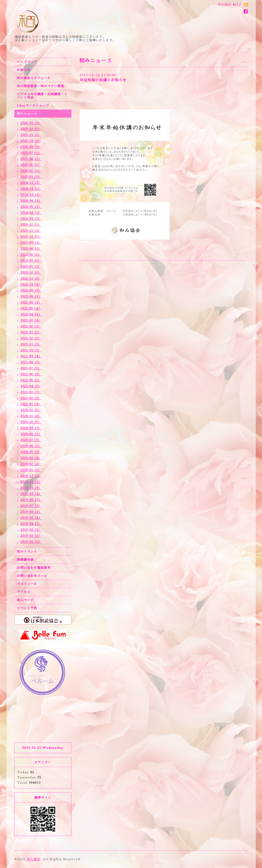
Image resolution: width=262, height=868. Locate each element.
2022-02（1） (31, 327)
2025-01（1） (31, 177)
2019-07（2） (31, 506)
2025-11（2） (31, 135)
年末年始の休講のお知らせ (103, 80)
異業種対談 (25, 560)
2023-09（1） (31, 243)
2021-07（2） (31, 368)
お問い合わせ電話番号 (34, 568)
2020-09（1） (31, 428)
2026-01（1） (31, 123)
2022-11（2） (31, 279)
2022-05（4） (31, 309)
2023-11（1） (31, 231)
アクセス (24, 592)
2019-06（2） (31, 512)
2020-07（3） (31, 440)
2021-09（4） (31, 356)
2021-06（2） (31, 374)
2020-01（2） (31, 470)
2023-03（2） (31, 261)
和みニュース (27, 114)
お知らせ (24, 70)
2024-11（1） (31, 189)
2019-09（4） (31, 494)
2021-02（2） (31, 398)
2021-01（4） (31, 404)
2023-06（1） (31, 249)
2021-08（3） (31, 362)
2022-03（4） (31, 321)
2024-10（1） (31, 195)
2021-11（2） (31, 345)
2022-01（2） (31, 333)
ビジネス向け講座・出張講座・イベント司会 (42, 96)
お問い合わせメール (32, 576)
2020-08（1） (31, 434)
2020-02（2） (31, 464)
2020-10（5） (31, 422)
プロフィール (27, 584)
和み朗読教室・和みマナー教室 (41, 86)
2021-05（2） (31, 380)
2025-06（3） (31, 159)
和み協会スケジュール (34, 78)
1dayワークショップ (33, 106)
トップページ (27, 62)
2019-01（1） (31, 542)
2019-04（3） (31, 524)
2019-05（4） (31, 518)
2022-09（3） (31, 291)
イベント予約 (27, 608)
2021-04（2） (31, 386)
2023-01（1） (31, 267)
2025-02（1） (31, 171)
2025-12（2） (31, 129)
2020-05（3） (31, 452)
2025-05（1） (31, 165)
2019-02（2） (31, 536)
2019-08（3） (31, 500)
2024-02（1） (31, 213)
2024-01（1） (31, 219)
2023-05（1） (31, 255)
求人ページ (25, 600)
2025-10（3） (31, 141)
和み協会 (33, 859)
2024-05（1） (31, 207)
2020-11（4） (31, 416)
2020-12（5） (31, 410)
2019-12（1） (31, 476)
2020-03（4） (31, 458)
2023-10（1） (31, 237)
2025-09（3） (31, 147)
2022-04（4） (31, 315)
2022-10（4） (31, 285)
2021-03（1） (31, 392)
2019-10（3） (31, 488)
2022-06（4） (31, 303)
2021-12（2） (31, 339)
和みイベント (27, 552)
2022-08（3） (31, 297)
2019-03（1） (31, 530)
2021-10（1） (31, 351)
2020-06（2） (31, 446)
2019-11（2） (31, 482)
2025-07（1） (31, 153)
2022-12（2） (31, 273)
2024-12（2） (31, 183)
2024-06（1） (31, 201)
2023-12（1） (31, 225)
